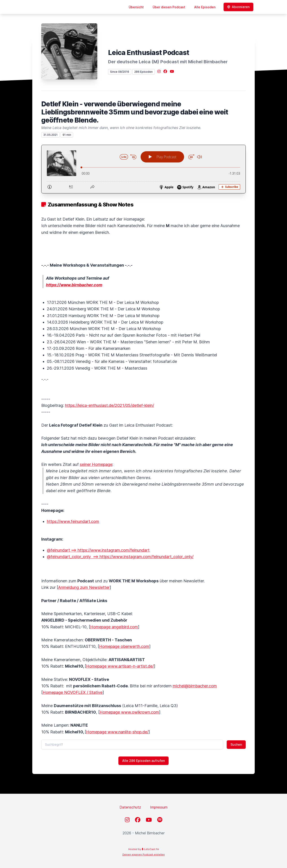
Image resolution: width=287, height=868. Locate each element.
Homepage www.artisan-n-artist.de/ (120, 666)
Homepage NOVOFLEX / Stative (73, 692)
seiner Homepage (96, 464)
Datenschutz (130, 807)
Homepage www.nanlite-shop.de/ (117, 732)
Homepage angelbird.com (114, 627)
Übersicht (136, 7)
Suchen (236, 744)
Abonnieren (238, 7)
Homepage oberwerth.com (124, 646)
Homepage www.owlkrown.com (129, 712)
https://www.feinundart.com (73, 521)
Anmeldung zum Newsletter (84, 587)
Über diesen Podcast (169, 7)
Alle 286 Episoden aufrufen (143, 761)
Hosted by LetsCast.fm (144, 849)
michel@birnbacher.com (195, 686)
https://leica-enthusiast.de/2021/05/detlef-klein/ (110, 405)
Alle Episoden (205, 7)
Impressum (159, 807)
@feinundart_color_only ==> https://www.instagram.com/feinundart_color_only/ (120, 557)
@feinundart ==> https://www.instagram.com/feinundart (98, 550)
